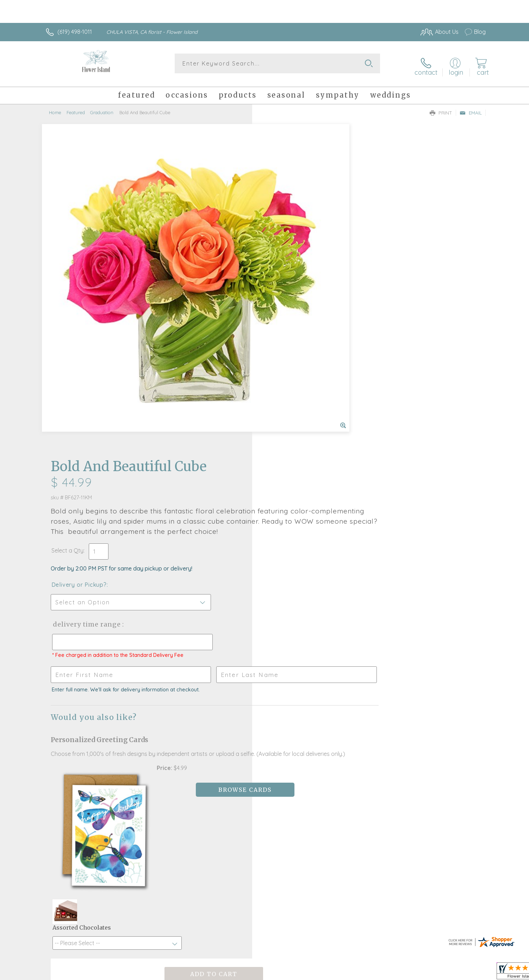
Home (55, 107)
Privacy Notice (373, 973)
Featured (76, 107)
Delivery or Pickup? (293, 254)
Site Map (467, 973)
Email (471, 108)
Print (441, 108)
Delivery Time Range (300, 294)
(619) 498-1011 (75, 32)
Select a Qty (281, 220)
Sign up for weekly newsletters (353, 719)
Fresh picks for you (203, 723)
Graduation (102, 107)
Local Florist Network (423, 973)
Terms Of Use (331, 973)
